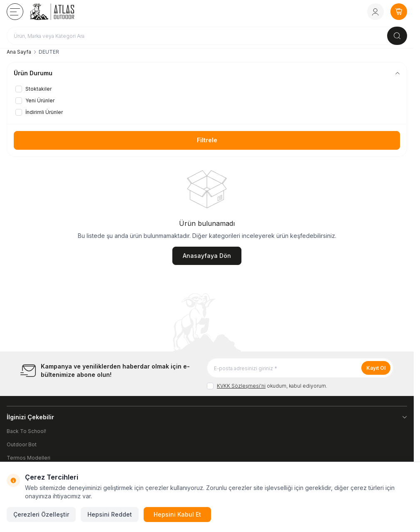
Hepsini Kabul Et (177, 514)
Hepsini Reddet (110, 514)
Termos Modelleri (29, 458)
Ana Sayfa (19, 52)
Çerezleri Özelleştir (41, 514)
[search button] (397, 36)
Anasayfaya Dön (207, 256)
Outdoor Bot (22, 444)
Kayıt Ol (376, 368)
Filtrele (207, 140)
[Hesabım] (375, 12)
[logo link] (64, 12)
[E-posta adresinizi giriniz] (300, 368)
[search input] (207, 36)
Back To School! (26, 431)
